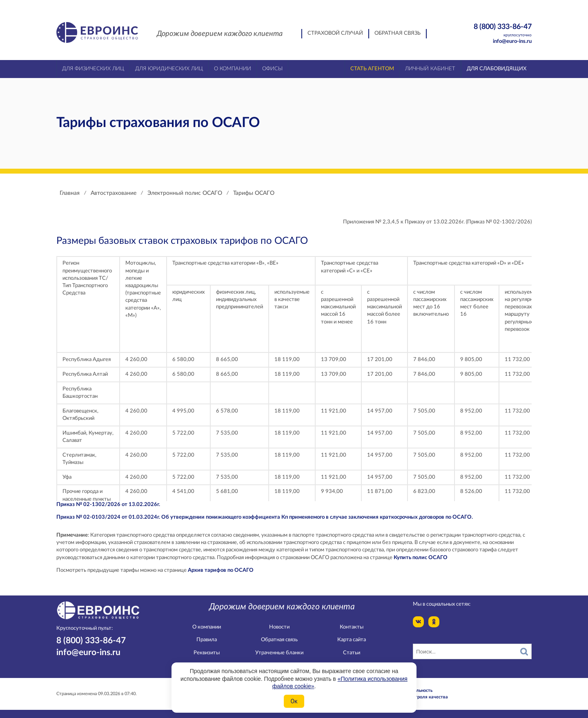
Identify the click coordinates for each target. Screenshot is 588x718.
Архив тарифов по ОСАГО (221, 570)
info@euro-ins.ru (512, 41)
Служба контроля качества (419, 697)
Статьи (352, 653)
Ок (294, 701)
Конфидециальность (411, 690)
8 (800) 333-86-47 (489, 30)
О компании (207, 627)
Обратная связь (398, 33)
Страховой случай (335, 33)
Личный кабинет (430, 69)
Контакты (352, 627)
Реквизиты (207, 653)
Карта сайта (352, 640)
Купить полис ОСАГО (421, 558)
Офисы (272, 69)
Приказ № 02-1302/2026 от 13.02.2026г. (108, 505)
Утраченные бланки (279, 653)
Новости (279, 627)
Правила (207, 640)
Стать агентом (372, 69)
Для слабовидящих (497, 69)
